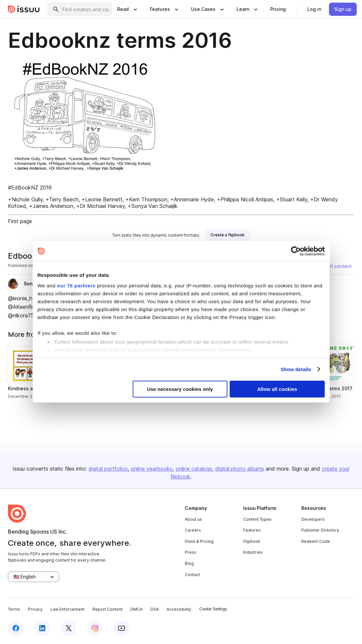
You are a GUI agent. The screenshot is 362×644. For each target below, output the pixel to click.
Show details (296, 369)
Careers (193, 530)
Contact (192, 575)
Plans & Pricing (199, 541)
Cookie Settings (213, 609)
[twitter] (69, 628)
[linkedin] (42, 628)
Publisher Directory (320, 530)
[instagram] (95, 628)
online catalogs (194, 469)
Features (252, 530)
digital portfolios (108, 469)
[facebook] (16, 628)
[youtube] (121, 628)
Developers (313, 519)
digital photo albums (240, 469)
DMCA (136, 609)
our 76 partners (76, 285)
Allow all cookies (277, 389)
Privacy (35, 609)
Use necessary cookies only (180, 389)
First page (20, 221)
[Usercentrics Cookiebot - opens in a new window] (296, 251)
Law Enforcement (67, 609)
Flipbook (252, 541)
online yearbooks (152, 469)
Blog (189, 563)
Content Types (257, 519)
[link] (278, 9)
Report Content (107, 609)
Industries (253, 552)
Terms (14, 609)
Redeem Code (316, 541)
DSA (155, 609)
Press (191, 552)
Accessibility (179, 609)
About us (193, 519)
